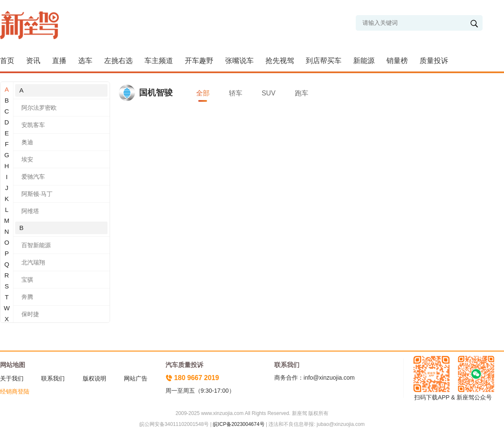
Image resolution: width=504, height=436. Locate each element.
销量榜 (397, 61)
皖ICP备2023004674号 (239, 424)
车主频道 (159, 61)
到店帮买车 (324, 61)
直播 (59, 61)
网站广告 (136, 378)
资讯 (33, 61)
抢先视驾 (280, 61)
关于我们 (12, 378)
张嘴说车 (239, 61)
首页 (7, 61)
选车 (85, 61)
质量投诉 (434, 61)
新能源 (364, 61)
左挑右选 (118, 61)
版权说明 (94, 378)
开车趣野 (199, 61)
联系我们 (53, 378)
